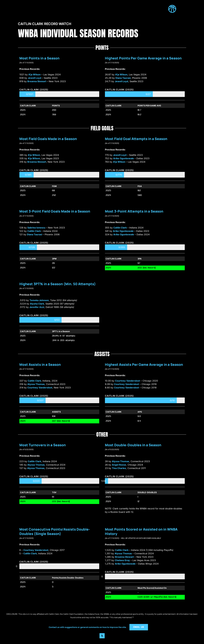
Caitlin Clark (34, 231)
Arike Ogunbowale (124, 158)
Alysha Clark (37, 304)
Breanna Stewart (37, 81)
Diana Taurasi (123, 78)
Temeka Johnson (39, 300)
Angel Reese (119, 465)
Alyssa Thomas (36, 384)
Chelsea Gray (122, 560)
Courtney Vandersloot (40, 388)
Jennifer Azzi (37, 307)
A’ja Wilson (34, 74)
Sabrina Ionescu (36, 228)
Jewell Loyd (34, 78)
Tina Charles (119, 468)
